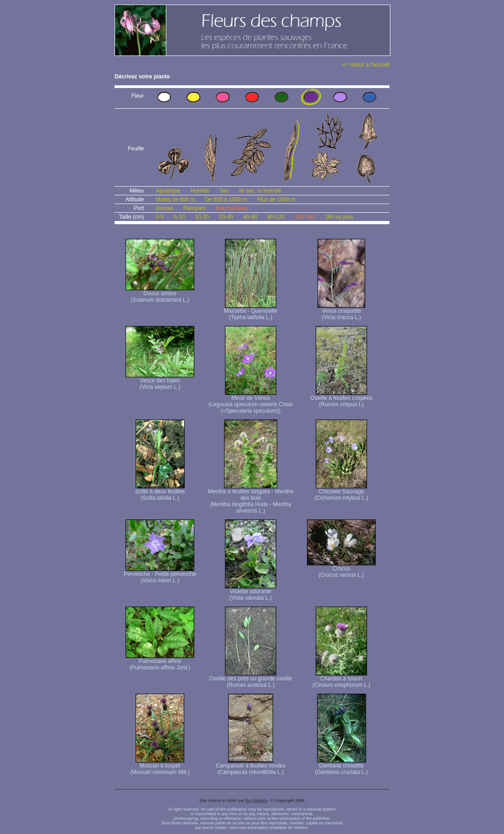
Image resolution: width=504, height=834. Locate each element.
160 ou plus (339, 217)
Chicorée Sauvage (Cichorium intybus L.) (342, 492)
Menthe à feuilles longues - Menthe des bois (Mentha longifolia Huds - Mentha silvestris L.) (251, 499)
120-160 (305, 217)
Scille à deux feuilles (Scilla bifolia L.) (160, 492)
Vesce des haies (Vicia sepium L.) (160, 381)
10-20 (202, 217)
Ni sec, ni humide (260, 191)
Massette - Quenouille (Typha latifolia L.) (251, 312)
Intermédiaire (232, 208)
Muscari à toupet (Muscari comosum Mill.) (160, 766)
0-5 (160, 217)
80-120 (276, 217)
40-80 (250, 217)
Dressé (164, 208)
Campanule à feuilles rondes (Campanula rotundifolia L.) (251, 766)
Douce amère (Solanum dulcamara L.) (160, 294)
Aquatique (168, 191)
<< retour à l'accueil (366, 65)
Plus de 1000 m (276, 199)
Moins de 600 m (175, 199)
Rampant (194, 208)
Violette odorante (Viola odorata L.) (251, 592)
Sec (224, 191)
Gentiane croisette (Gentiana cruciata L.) (341, 766)
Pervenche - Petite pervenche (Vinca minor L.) (160, 575)
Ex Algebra (256, 801)
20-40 (226, 217)
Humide (200, 191)
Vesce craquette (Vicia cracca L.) (341, 312)
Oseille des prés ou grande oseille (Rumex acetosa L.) (251, 679)
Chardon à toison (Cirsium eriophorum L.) (341, 679)
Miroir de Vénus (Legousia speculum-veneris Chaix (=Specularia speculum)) (251, 402)
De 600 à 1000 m (226, 199)
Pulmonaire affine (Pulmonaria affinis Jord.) (160, 662)
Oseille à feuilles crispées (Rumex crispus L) (341, 399)
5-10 (179, 217)
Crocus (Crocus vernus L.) (341, 569)
